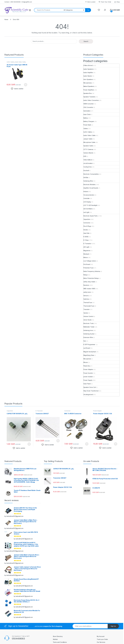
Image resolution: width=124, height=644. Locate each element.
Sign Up (113, 626)
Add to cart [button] (26, 85)
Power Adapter (88, 369)
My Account (101, 636)
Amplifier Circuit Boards (91, 188)
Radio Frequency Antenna (92, 271)
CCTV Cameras (88, 149)
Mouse (86, 362)
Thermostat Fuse (89, 306)
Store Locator (90, 2)
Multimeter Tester (89, 327)
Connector (87, 223)
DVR (85, 156)
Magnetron (87, 251)
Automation (87, 111)
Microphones (88, 83)
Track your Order (102, 639)
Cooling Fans (88, 167)
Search (86, 41)
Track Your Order (105, 2)
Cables (86, 128)
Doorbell (86, 170)
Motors (86, 257)
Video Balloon (88, 160)
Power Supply (88, 380)
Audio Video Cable (20, 62)
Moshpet (86, 254)
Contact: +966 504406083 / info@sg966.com (18, 2)
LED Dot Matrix (88, 209)
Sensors (86, 296)
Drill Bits (86, 177)
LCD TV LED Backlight (90, 205)
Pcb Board (87, 264)
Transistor (87, 309)
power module (88, 377)
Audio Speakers (89, 69)
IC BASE (86, 237)
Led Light (86, 212)
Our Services (101, 642)
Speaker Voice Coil (90, 387)
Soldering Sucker (89, 334)
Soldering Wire (88, 181)
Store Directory (58, 636)
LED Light (86, 247)
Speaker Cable (88, 146)
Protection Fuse (88, 268)
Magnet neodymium (90, 352)
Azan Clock (87, 114)
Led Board (87, 348)
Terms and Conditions (60, 642)
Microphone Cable (89, 142)
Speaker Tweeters (89, 97)
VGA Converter (88, 107)
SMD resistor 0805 (89, 289)
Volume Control (88, 316)
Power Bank (87, 125)
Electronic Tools (89, 323)
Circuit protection (89, 195)
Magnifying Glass (89, 355)
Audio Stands (88, 76)
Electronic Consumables (91, 174)
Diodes (86, 230)
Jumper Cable (88, 139)
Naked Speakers (89, 86)
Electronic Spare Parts (90, 216)
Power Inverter (88, 373)
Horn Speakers (88, 79)
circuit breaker (88, 163)
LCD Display (87, 202)
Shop (117, 2)
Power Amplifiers (89, 90)
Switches (86, 299)
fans (85, 341)
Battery (86, 118)
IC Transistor (87, 244)
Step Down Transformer (91, 391)
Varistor (86, 313)
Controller (87, 198)
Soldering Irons (88, 330)
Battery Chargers (89, 121)
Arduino (86, 191)
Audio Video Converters (91, 100)
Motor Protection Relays (91, 278)
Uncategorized (88, 394)
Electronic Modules (89, 184)
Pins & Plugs (87, 226)
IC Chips (86, 240)
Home (6, 19)
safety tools (87, 292)
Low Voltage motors (90, 261)
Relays (86, 275)
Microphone (87, 359)
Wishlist (55, 639)
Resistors (86, 285)
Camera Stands (88, 153)
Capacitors (87, 219)
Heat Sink (86, 233)
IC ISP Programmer (90, 344)
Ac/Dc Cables (11, 62)
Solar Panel (87, 384)
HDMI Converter (89, 104)
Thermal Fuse (88, 302)
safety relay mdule (89, 282)
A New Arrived (88, 65)
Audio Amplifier (88, 73)
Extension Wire (88, 337)
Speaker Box (88, 93)
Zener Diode (87, 320)
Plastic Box (87, 366)
